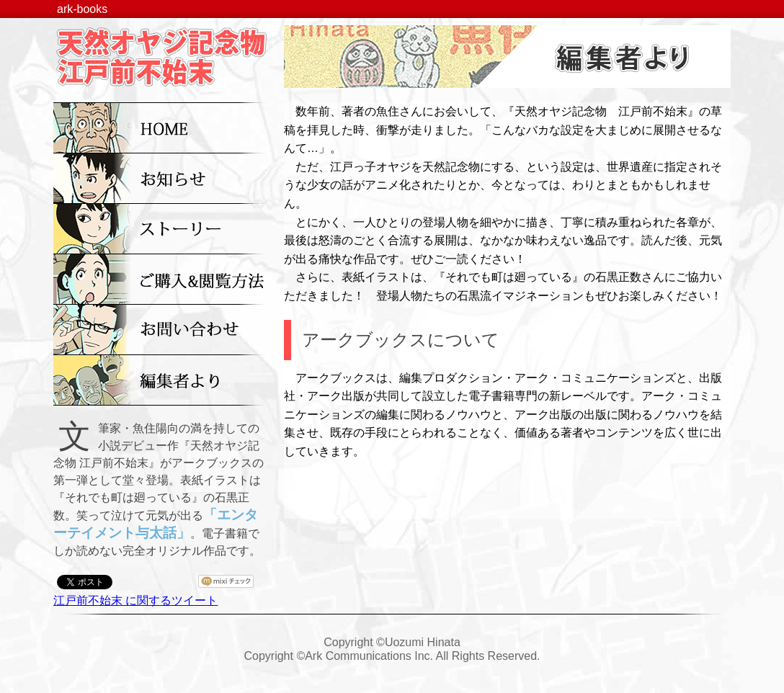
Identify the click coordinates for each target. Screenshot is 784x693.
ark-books (82, 9)
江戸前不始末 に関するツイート (135, 600)
